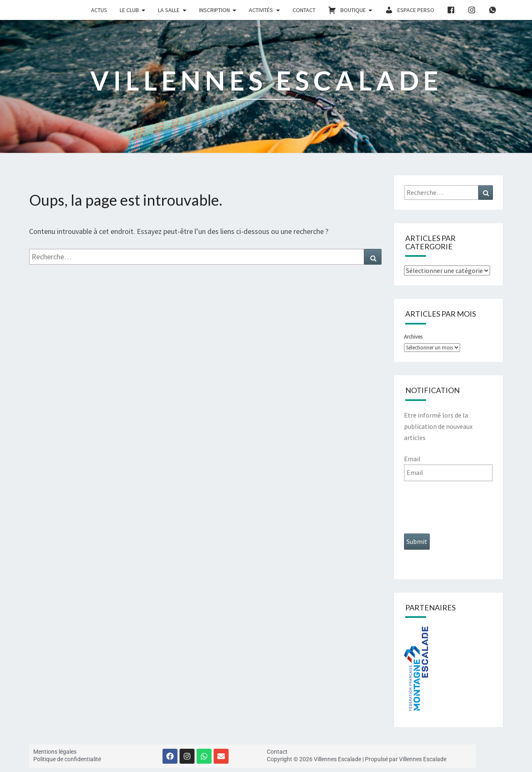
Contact (304, 10)
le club (129, 10)
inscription (214, 10)
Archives (413, 337)
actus (99, 10)
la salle (169, 10)
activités (261, 10)
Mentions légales (55, 752)
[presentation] (467, 507)
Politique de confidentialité (67, 759)
